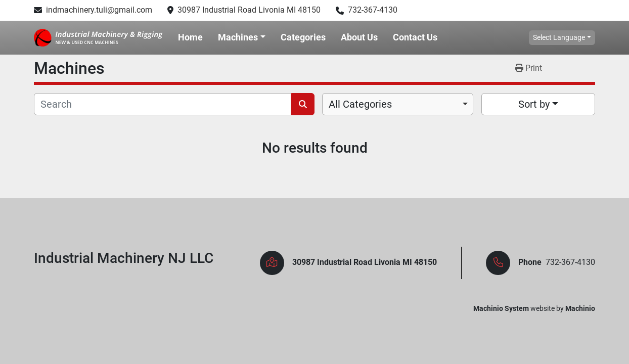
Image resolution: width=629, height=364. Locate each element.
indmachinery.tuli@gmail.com (99, 10)
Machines (238, 37)
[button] (242, 37)
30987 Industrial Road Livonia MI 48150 (249, 10)
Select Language (559, 37)
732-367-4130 (373, 10)
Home (190, 37)
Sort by (534, 104)
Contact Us (415, 37)
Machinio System (501, 308)
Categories (303, 37)
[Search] (163, 104)
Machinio (580, 308)
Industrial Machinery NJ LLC (124, 258)
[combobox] (398, 104)
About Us (359, 37)
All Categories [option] (360, 104)
